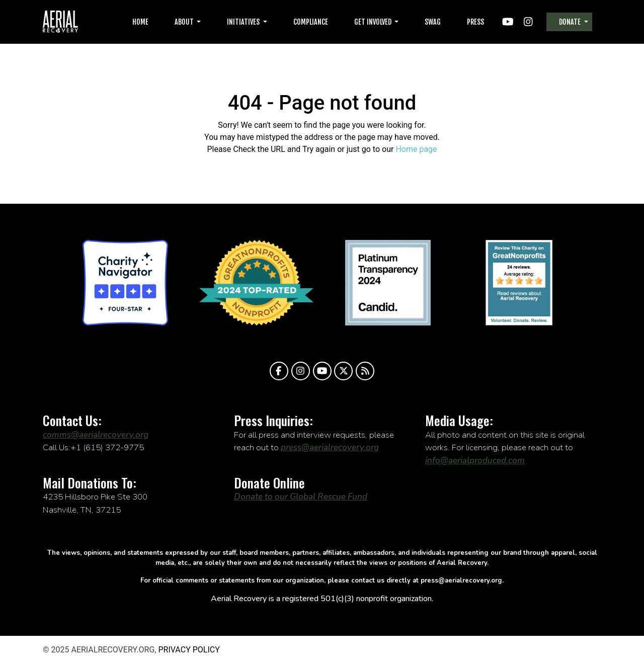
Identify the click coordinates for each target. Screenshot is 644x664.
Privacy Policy (189, 650)
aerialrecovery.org (60, 22)
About (185, 22)
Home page (416, 149)
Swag (433, 22)
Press (475, 22)
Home (140, 22)
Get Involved (374, 22)
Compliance (311, 22)
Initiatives (244, 22)
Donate (571, 22)
